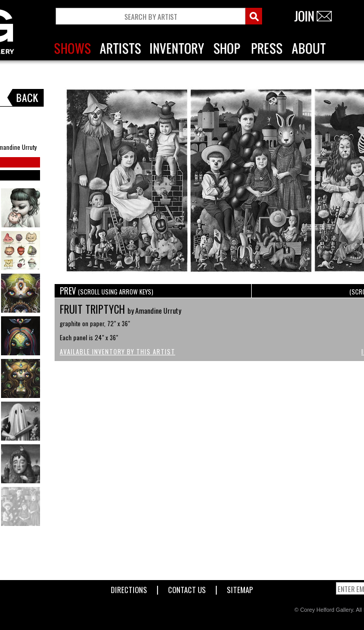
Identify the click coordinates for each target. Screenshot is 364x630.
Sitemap (240, 588)
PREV (107, 291)
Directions (129, 588)
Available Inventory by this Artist (118, 351)
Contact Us (187, 588)
